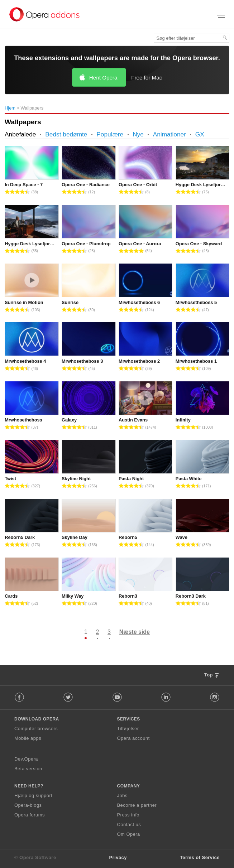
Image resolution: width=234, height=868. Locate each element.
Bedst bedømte (66, 134)
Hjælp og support (33, 795)
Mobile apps (28, 738)
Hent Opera (103, 78)
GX (200, 134)
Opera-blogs (28, 805)
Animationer (169, 134)
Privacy (118, 857)
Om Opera (129, 834)
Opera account (133, 738)
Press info (128, 815)
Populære (110, 134)
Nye (138, 134)
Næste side (135, 632)
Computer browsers (36, 729)
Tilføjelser (128, 729)
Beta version (28, 769)
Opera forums (30, 815)
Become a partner (137, 805)
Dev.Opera (26, 759)
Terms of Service (200, 857)
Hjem (10, 108)
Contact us (129, 824)
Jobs (122, 795)
